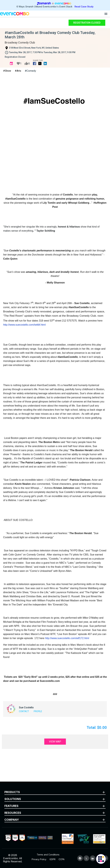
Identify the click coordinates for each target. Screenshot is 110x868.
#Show (7, 71)
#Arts (18, 71)
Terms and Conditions (48, 855)
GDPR (52, 859)
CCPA (62, 859)
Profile (38, 711)
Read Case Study (84, 7)
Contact (24, 711)
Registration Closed (87, 23)
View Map (55, 742)
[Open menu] (106, 14)
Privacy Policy (39, 859)
